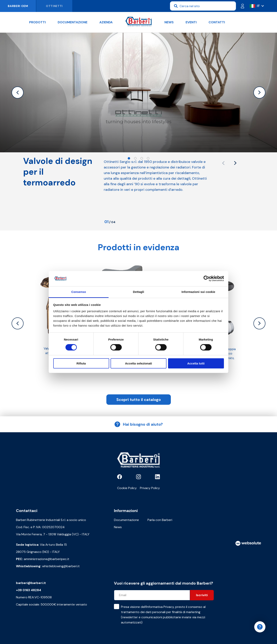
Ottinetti (54, 6)
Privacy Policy (150, 488)
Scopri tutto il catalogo (139, 400)
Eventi (191, 22)
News (169, 22)
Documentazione (73, 22)
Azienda (106, 22)
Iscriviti (202, 595)
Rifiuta (81, 363)
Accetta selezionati (138, 363)
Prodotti (37, 22)
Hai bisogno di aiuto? (138, 424)
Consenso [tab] (79, 292)
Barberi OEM (18, 6)
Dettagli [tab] (138, 292)
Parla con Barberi (160, 520)
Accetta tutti (196, 363)
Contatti (217, 22)
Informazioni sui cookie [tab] (198, 292)
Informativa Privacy (160, 607)
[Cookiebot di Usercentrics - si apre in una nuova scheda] (206, 279)
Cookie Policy (127, 488)
